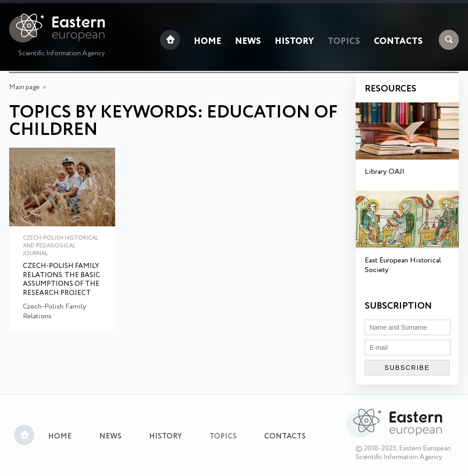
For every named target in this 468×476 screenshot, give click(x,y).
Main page (24, 87)
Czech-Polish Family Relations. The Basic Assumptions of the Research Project (61, 280)
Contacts (398, 42)
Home (207, 42)
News (248, 42)
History (294, 42)
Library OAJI (385, 172)
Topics (344, 42)
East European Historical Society (403, 265)
